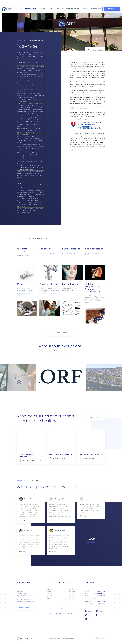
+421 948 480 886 (23, 2)
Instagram (90, 611)
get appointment (112, 9)
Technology (59, 9)
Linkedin (101, 615)
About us (19, 9)
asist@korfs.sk (37, 2)
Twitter (89, 615)
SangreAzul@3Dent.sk (99, 593)
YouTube (89, 619)
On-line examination (95, 9)
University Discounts (73, 9)
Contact (85, 9)
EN (105, 2)
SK (101, 2)
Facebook (101, 611)
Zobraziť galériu (97, 50)
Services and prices (46, 9)
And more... (91, 543)
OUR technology (61, 332)
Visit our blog (95, 417)
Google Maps (24, 607)
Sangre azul (102, 603)
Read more (31, 447)
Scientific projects (31, 9)
